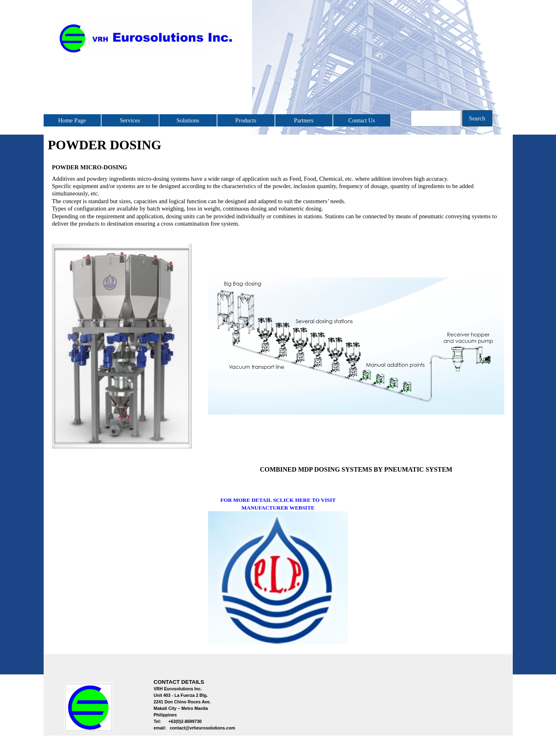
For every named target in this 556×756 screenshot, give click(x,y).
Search (477, 118)
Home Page (72, 120)
